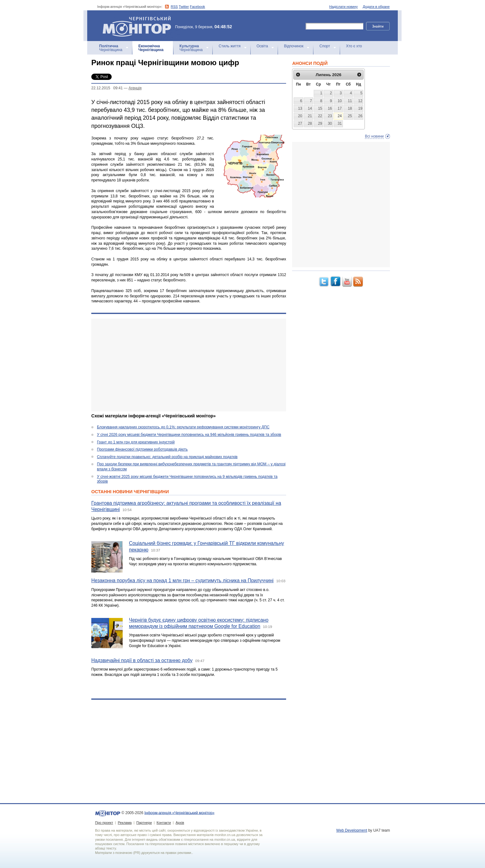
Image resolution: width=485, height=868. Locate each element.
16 (330, 108)
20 (300, 116)
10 (340, 101)
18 (350, 108)
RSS (174, 7)
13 (300, 108)
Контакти (164, 823)
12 (360, 101)
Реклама (125, 823)
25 (350, 116)
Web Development (352, 830)
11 (350, 101)
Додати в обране (376, 7)
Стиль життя (230, 46)
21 (310, 116)
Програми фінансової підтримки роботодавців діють (142, 449)
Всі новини (374, 136)
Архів (180, 823)
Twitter (184, 7)
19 (360, 108)
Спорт (325, 46)
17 (340, 108)
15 (320, 108)
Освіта (262, 46)
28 (310, 123)
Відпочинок (294, 46)
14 (310, 108)
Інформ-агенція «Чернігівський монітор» (139, 26)
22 (320, 116)
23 (330, 116)
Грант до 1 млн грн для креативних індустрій (136, 442)
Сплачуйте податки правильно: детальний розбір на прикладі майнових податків (167, 457)
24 (340, 116)
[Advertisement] (189, 365)
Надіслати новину (344, 7)
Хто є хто (354, 46)
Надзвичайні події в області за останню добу (142, 660)
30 (330, 123)
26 (360, 116)
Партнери (144, 823)
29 (320, 123)
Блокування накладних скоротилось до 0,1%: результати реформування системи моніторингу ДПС (183, 427)
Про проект (104, 823)
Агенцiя (135, 88)
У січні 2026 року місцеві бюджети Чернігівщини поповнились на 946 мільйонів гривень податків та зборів (189, 435)
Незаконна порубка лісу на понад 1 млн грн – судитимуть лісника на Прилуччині (182, 580)
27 (300, 123)
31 (340, 123)
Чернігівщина (111, 48)
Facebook (197, 7)
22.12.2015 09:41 (107, 88)
